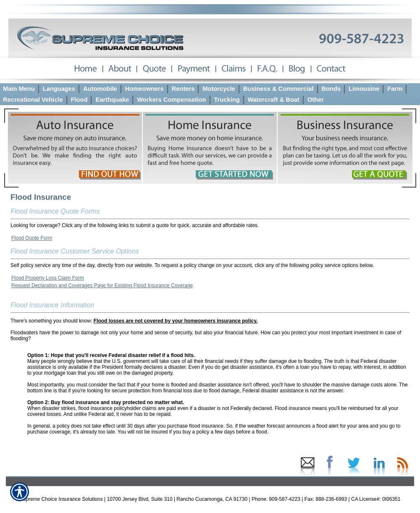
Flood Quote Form (32, 238)
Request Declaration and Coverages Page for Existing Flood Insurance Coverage (102, 286)
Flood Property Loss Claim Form (48, 278)
